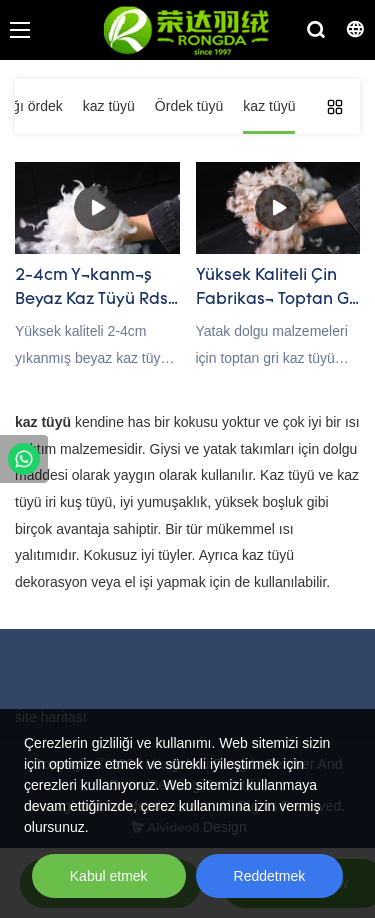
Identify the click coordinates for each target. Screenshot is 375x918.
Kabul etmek (109, 876)
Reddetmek (270, 876)
